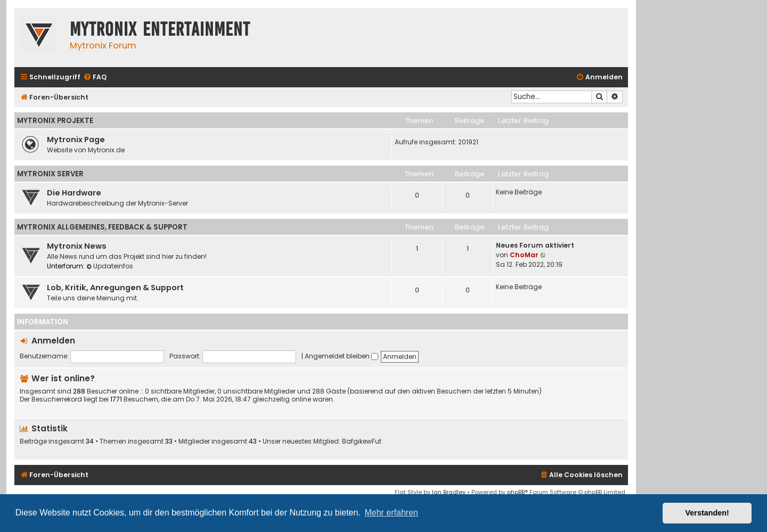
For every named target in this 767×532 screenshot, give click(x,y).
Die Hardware (74, 193)
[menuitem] (95, 77)
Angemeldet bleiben (341, 356)
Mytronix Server (50, 174)
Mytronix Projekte (55, 121)
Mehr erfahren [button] (391, 513)
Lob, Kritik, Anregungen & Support (115, 288)
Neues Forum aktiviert (535, 245)
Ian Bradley (449, 492)
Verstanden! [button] (707, 513)
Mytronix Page (76, 140)
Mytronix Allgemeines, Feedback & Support (102, 227)
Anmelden (53, 341)
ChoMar (524, 255)
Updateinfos (110, 266)
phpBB (516, 492)
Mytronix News (77, 246)
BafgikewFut (362, 441)
